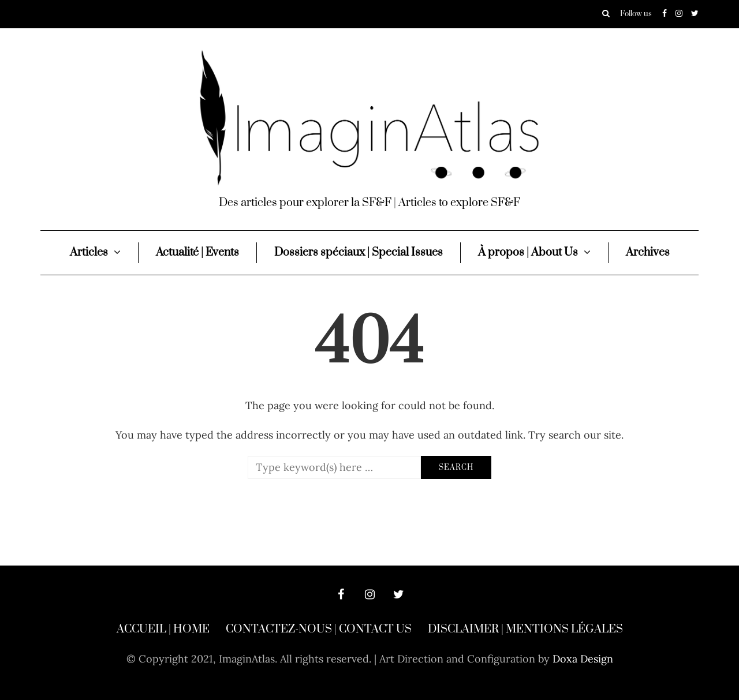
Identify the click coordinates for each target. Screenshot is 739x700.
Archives (648, 252)
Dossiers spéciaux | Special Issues (359, 252)
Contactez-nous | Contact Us (319, 629)
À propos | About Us (528, 252)
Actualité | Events (197, 252)
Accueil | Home (163, 629)
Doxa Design (583, 659)
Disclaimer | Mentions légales (525, 629)
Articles (89, 252)
